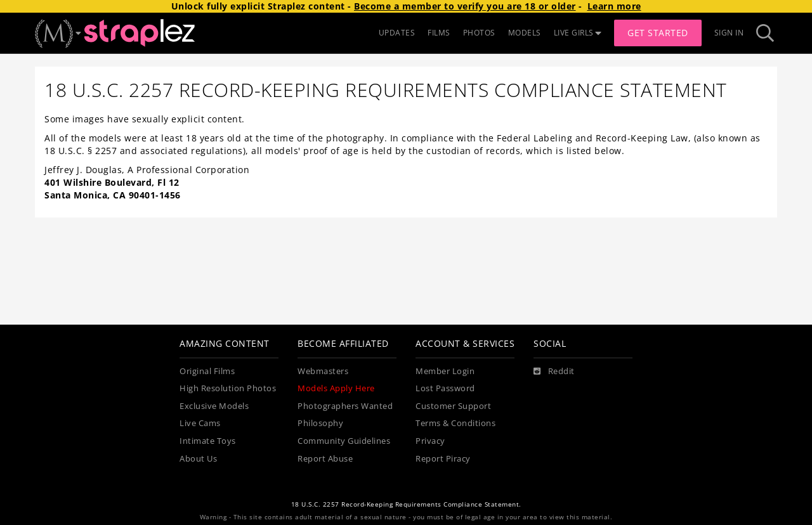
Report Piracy (443, 459)
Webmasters (323, 371)
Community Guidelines (344, 441)
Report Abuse (325, 459)
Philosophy (320, 423)
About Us (198, 459)
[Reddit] (554, 372)
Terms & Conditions (455, 423)
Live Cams (200, 423)
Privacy (430, 441)
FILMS (439, 33)
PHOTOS (479, 33)
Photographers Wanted (345, 406)
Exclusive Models (214, 406)
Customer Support (453, 406)
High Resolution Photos (228, 388)
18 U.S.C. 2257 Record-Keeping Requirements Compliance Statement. (406, 504)
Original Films (207, 371)
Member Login (445, 371)
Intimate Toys (208, 441)
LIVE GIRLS (578, 33)
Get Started (658, 33)
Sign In (729, 33)
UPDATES (397, 33)
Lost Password (445, 388)
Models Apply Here (336, 388)
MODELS (525, 33)
